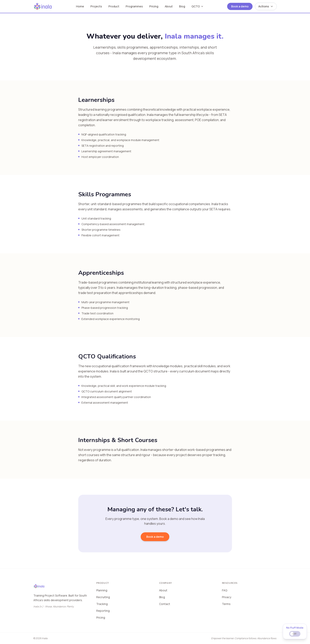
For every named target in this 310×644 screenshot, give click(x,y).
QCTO (198, 6)
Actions (266, 6)
